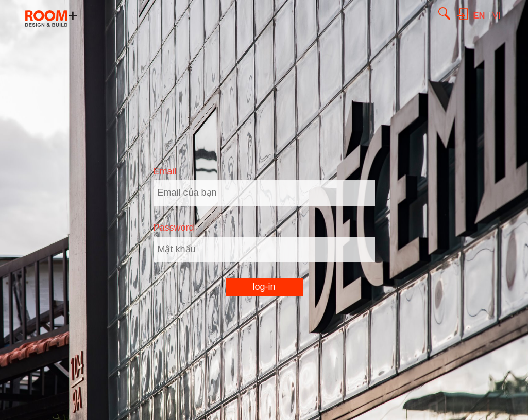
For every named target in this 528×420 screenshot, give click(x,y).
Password (174, 227)
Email (165, 171)
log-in (264, 287)
